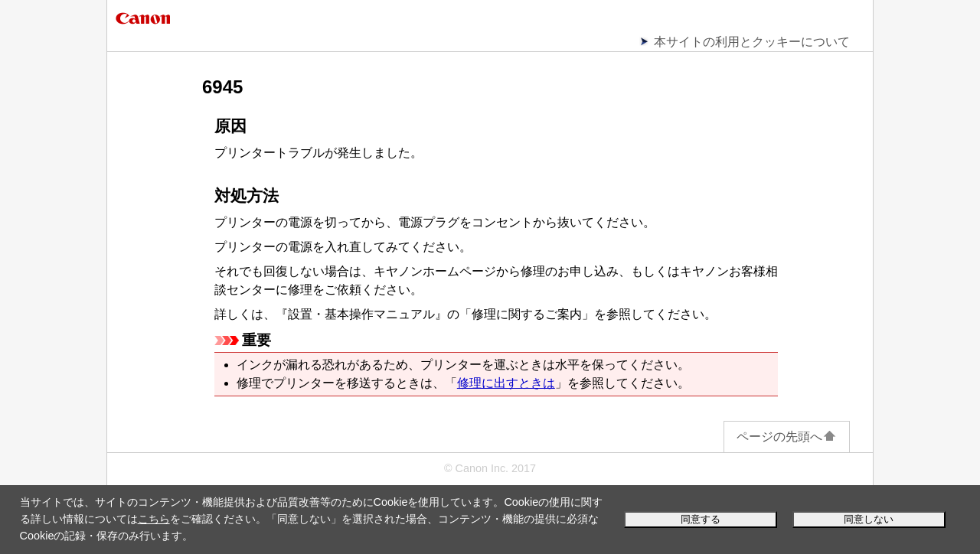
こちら (154, 519)
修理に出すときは (506, 383)
